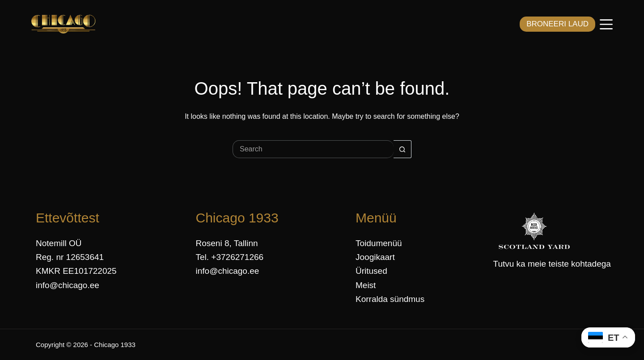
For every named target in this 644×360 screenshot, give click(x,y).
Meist (366, 285)
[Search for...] (313, 149)
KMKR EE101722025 (76, 271)
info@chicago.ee (68, 285)
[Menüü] (606, 24)
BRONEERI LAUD (557, 24)
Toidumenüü (379, 243)
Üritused (371, 271)
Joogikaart (375, 257)
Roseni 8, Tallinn (227, 243)
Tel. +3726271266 (230, 257)
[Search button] (402, 149)
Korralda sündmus (390, 299)
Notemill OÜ (59, 243)
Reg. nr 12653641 (70, 257)
